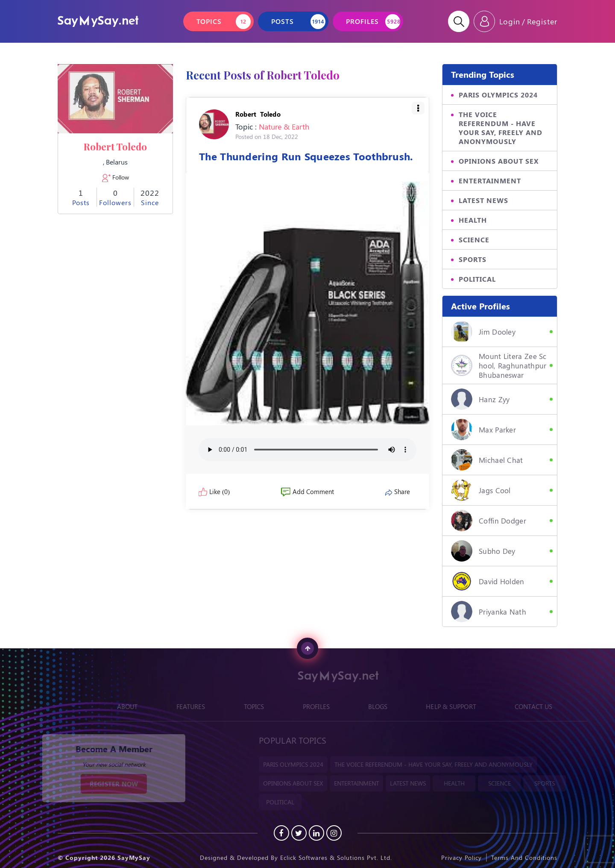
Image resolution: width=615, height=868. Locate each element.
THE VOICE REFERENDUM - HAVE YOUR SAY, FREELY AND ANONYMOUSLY (501, 128)
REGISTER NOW (106, 784)
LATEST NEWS (483, 200)
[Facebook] (281, 833)
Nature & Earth (284, 127)
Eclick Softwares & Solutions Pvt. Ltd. (336, 858)
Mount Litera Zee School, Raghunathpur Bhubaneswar (499, 365)
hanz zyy (480, 399)
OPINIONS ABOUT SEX (499, 161)
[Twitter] (299, 833)
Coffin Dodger (489, 521)
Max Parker (483, 430)
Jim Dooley (483, 332)
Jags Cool (481, 490)
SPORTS (473, 259)
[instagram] (334, 833)
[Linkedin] (316, 833)
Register (542, 21)
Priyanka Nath (489, 612)
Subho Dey (483, 551)
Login (510, 21)
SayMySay (134, 858)
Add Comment (307, 491)
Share (398, 491)
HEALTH (473, 220)
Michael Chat (487, 460)
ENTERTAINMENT (490, 181)
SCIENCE (474, 240)
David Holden (488, 581)
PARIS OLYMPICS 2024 (498, 95)
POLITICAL (477, 279)
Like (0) (214, 491)
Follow (116, 177)
